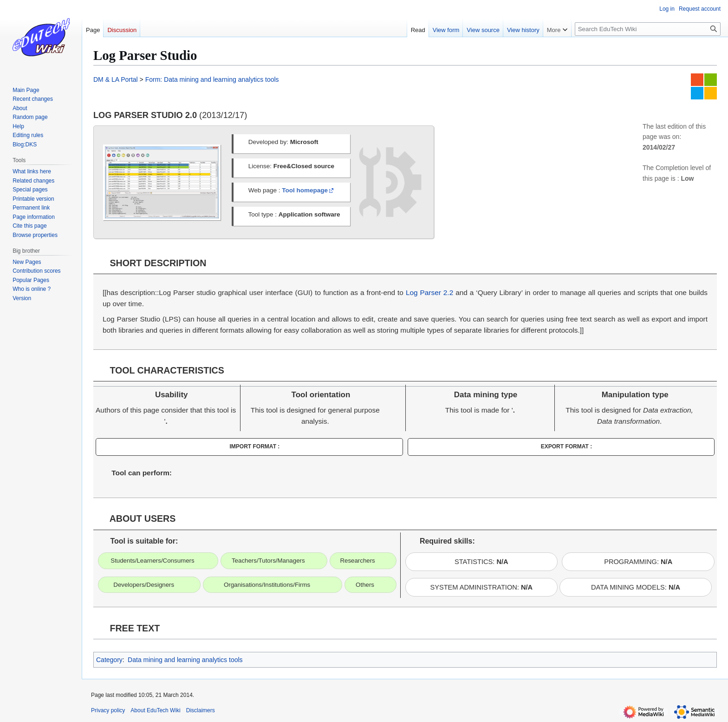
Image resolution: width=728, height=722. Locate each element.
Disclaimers (201, 710)
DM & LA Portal (116, 79)
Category (109, 660)
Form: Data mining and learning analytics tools (212, 79)
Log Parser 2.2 (429, 292)
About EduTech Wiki (155, 710)
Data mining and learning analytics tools (185, 660)
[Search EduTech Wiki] (648, 29)
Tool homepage (305, 190)
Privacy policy (108, 710)
